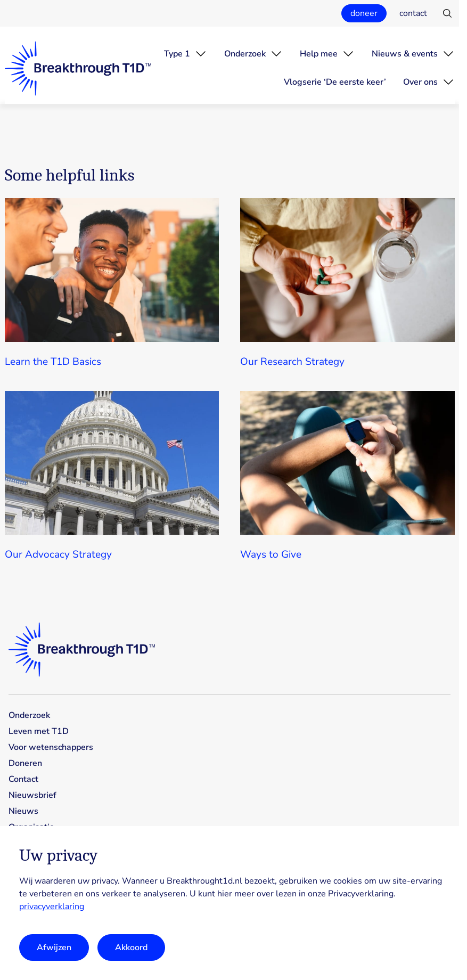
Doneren (25, 763)
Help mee (319, 54)
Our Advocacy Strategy (58, 554)
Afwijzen (54, 948)
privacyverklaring (52, 907)
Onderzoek (245, 54)
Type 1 (177, 54)
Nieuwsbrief (32, 795)
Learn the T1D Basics (53, 362)
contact (413, 13)
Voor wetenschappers (51, 747)
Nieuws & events (405, 54)
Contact (23, 779)
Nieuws (23, 811)
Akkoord (131, 948)
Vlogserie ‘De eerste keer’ (335, 82)
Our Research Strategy (292, 362)
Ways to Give (271, 554)
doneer (364, 13)
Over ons (420, 82)
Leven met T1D (39, 731)
